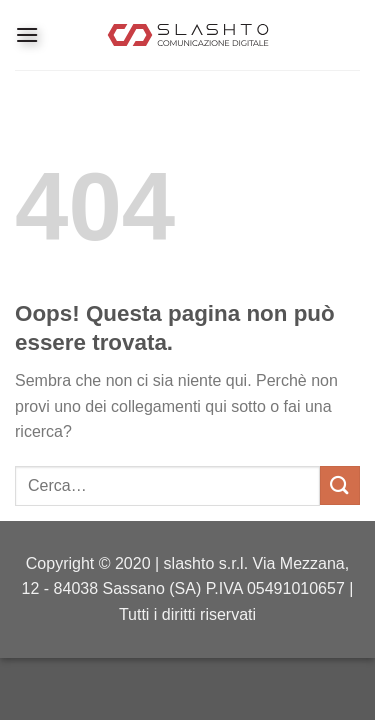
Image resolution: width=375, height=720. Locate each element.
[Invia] (340, 485)
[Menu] (27, 34)
